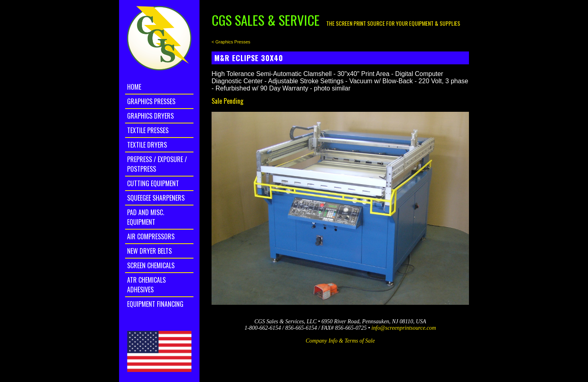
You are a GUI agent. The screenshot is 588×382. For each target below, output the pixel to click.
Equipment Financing (155, 304)
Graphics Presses (151, 101)
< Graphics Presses (231, 42)
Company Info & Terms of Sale (340, 341)
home (134, 87)
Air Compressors (151, 236)
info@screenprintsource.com (404, 328)
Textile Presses (148, 130)
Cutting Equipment (153, 183)
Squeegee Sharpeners (156, 198)
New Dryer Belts (149, 251)
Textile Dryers (147, 145)
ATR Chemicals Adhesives (146, 285)
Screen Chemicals (151, 265)
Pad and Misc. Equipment (146, 217)
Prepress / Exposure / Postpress (157, 164)
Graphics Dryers (150, 116)
